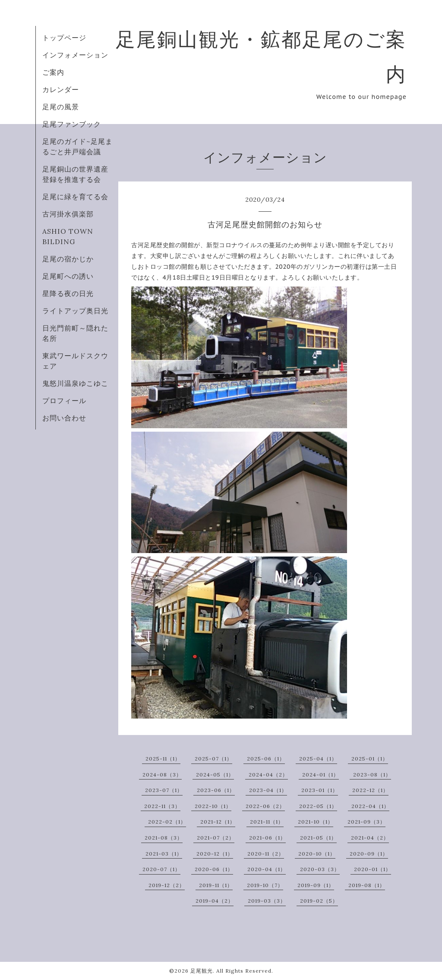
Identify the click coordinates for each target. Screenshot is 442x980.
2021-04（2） (370, 838)
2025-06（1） (266, 759)
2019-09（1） (316, 885)
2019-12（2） (167, 885)
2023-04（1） (268, 790)
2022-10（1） (213, 806)
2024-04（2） (268, 775)
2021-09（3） (366, 822)
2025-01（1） (370, 759)
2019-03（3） (267, 901)
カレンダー (61, 89)
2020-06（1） (214, 869)
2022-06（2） (265, 806)
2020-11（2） (266, 854)
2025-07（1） (213, 759)
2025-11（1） (163, 759)
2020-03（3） (320, 869)
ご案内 (53, 72)
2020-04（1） (267, 869)
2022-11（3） (162, 806)
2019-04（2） (215, 901)
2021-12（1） (218, 822)
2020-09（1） (369, 854)
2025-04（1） (318, 759)
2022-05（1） (318, 806)
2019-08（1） (367, 885)
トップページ (64, 38)
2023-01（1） (320, 790)
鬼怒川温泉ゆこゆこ (75, 383)
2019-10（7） (265, 885)
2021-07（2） (216, 838)
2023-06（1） (216, 790)
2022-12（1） (370, 790)
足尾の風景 (61, 107)
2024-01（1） (320, 775)
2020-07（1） (161, 869)
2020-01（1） (373, 869)
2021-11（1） (267, 822)
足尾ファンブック (72, 124)
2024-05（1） (215, 775)
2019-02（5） (319, 901)
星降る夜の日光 (68, 293)
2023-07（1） (164, 790)
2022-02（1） (167, 822)
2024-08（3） (162, 775)
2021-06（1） (267, 838)
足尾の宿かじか (68, 259)
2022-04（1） (370, 806)
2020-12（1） (215, 854)
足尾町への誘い (68, 276)
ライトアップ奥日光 (75, 311)
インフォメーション (75, 55)
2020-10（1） (317, 854)
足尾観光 (202, 971)
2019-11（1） (216, 885)
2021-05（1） (318, 838)
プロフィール (64, 401)
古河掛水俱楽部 (68, 214)
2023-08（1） (372, 775)
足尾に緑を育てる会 (75, 197)
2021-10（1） (316, 822)
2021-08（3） (164, 838)
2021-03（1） (164, 854)
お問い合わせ (64, 418)
